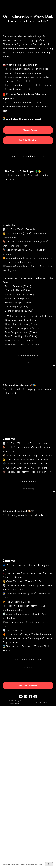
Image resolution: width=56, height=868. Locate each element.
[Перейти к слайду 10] (36, 768)
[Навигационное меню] (4, 4)
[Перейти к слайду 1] (19, 391)
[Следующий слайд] (54, 369)
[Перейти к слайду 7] (33, 391)
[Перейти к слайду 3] (23, 391)
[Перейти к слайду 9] (37, 391)
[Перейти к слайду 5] (28, 391)
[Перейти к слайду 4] (26, 391)
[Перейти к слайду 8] (35, 391)
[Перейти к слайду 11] (38, 768)
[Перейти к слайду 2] (21, 391)
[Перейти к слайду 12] (40, 768)
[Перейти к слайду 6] (30, 391)
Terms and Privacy (40, 810)
